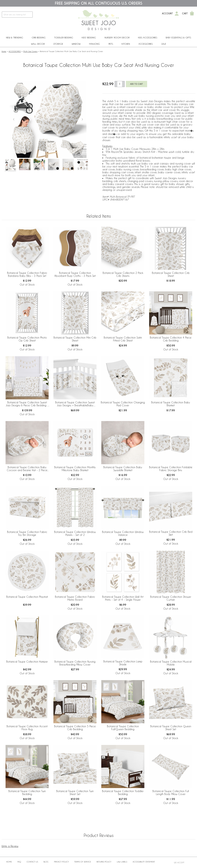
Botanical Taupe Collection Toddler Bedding (123, 793)
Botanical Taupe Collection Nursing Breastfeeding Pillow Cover (75, 663)
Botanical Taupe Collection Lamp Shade (123, 663)
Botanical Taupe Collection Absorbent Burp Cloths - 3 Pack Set (75, 274)
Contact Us (32, 862)
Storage (58, 44)
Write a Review (10, 846)
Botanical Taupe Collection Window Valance (123, 533)
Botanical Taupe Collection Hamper (27, 662)
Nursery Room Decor (117, 38)
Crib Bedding (39, 38)
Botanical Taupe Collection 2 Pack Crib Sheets (123, 274)
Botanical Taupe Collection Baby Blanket (171, 404)
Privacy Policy (61, 862)
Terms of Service (83, 862)
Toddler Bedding (64, 38)
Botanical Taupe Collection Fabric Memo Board (75, 598)
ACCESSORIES (146, 44)
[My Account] (177, 14)
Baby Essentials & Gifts (178, 38)
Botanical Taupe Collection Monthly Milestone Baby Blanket (75, 469)
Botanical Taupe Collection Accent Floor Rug (27, 728)
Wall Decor (38, 44)
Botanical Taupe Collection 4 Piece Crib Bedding (171, 339)
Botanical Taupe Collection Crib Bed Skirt (171, 533)
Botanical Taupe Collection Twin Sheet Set (75, 793)
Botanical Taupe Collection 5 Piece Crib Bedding (75, 728)
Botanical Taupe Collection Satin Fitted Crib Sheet (123, 339)
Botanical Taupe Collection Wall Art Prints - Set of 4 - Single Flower (123, 598)
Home (4, 51)
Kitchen (126, 44)
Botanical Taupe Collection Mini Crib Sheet (75, 339)
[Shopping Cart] (192, 14)
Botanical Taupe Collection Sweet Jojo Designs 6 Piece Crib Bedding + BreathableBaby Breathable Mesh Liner (27, 404)
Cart (185, 14)
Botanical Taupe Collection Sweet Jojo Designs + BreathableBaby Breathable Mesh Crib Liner (75, 404)
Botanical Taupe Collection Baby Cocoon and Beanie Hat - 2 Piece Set (27, 469)
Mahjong (94, 44)
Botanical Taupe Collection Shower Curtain (171, 598)
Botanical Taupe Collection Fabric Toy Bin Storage (27, 533)
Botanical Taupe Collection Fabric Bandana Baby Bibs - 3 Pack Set (27, 274)
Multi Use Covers (30, 51)
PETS (111, 44)
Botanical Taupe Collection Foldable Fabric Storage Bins (171, 469)
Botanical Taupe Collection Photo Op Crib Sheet (27, 339)
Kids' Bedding (89, 38)
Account (167, 14)
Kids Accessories (148, 38)
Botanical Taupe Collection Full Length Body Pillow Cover (171, 793)
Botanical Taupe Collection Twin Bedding (27, 793)
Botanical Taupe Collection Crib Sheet (171, 274)
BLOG (46, 862)
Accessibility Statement (144, 862)
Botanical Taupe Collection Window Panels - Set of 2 (75, 533)
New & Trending (15, 38)
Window (76, 44)
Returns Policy (104, 862)
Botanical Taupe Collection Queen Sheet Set (171, 728)
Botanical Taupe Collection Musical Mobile (171, 663)
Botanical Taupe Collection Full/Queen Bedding (123, 728)
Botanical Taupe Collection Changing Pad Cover (123, 404)
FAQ (19, 862)
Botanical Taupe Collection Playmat (27, 597)
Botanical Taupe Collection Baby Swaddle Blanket (123, 469)
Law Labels (122, 862)
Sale (164, 44)
